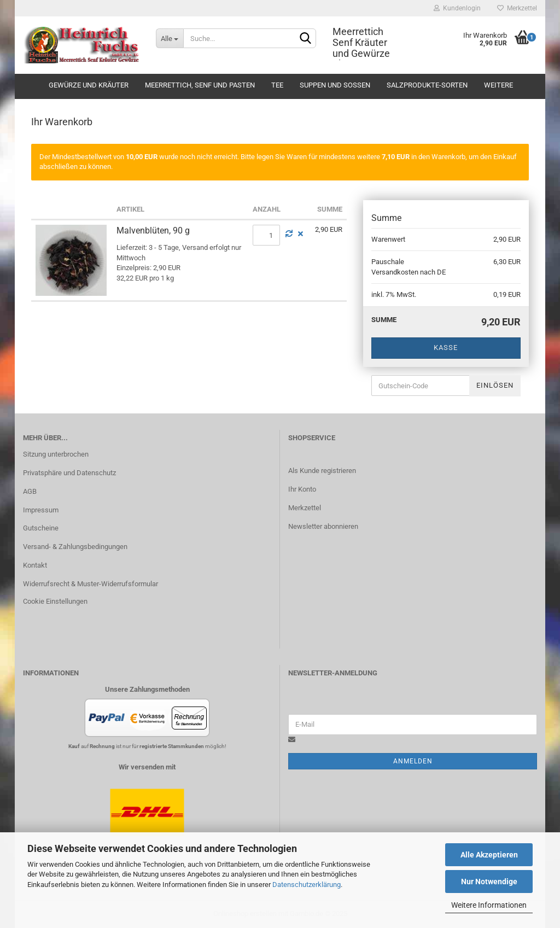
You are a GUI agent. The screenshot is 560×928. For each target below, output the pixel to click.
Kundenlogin (457, 8)
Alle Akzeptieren (489, 855)
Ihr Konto (302, 489)
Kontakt (35, 565)
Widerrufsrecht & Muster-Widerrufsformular (91, 584)
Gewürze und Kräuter (89, 85)
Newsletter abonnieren (323, 526)
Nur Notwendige (489, 882)
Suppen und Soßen (335, 85)
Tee (277, 85)
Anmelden (413, 761)
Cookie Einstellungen (55, 601)
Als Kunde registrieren (322, 471)
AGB (30, 491)
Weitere (498, 85)
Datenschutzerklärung (307, 885)
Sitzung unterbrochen (56, 454)
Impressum (41, 510)
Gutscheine (41, 528)
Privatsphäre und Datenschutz (69, 473)
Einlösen (495, 385)
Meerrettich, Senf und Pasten (200, 85)
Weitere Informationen (489, 905)
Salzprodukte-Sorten (427, 85)
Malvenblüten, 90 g (153, 230)
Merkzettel (517, 8)
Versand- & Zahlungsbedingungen (75, 547)
